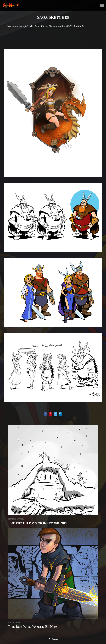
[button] (53, 639)
